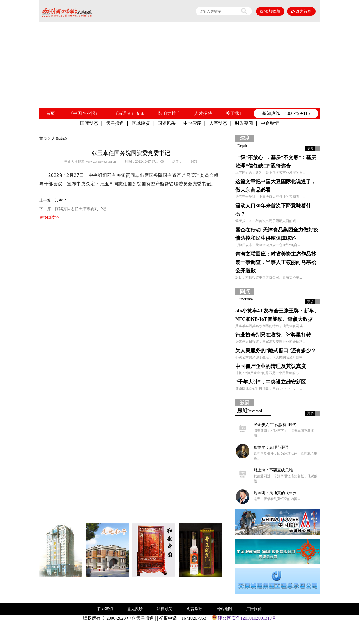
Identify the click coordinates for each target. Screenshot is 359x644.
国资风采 (167, 123)
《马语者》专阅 (129, 113)
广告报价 (254, 609)
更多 (310, 149)
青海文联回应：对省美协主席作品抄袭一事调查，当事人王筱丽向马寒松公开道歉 (276, 262)
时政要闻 (244, 123)
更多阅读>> (49, 217)
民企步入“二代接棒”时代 (275, 425)
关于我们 (234, 113)
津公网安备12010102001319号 (244, 618)
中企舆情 (270, 123)
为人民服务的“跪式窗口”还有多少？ (276, 351)
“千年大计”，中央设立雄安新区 (271, 382)
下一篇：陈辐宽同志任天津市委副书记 (73, 209)
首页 (50, 113)
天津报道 (115, 123)
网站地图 (224, 609)
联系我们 (105, 609)
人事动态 (218, 123)
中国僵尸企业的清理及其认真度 (271, 366)
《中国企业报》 (84, 113)
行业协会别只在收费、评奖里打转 (273, 335)
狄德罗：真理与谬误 (271, 447)
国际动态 (89, 123)
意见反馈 (135, 609)
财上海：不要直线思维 (273, 470)
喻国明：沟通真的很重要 (275, 493)
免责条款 (194, 609)
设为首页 (303, 11)
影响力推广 (169, 113)
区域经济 (141, 123)
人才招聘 (203, 113)
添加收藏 (272, 11)
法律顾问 (165, 609)
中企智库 (192, 123)
